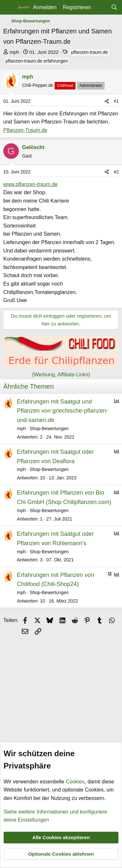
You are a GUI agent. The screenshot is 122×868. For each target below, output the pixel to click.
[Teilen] (107, 101)
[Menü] (9, 7)
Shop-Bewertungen (49, 428)
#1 (116, 101)
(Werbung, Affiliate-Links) (61, 375)
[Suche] (114, 7)
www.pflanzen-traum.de (30, 184)
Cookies (75, 782)
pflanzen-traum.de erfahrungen (37, 61)
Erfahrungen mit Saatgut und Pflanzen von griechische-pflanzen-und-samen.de (62, 411)
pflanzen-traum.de (90, 52)
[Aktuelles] (101, 7)
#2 (116, 172)
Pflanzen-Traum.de (25, 130)
